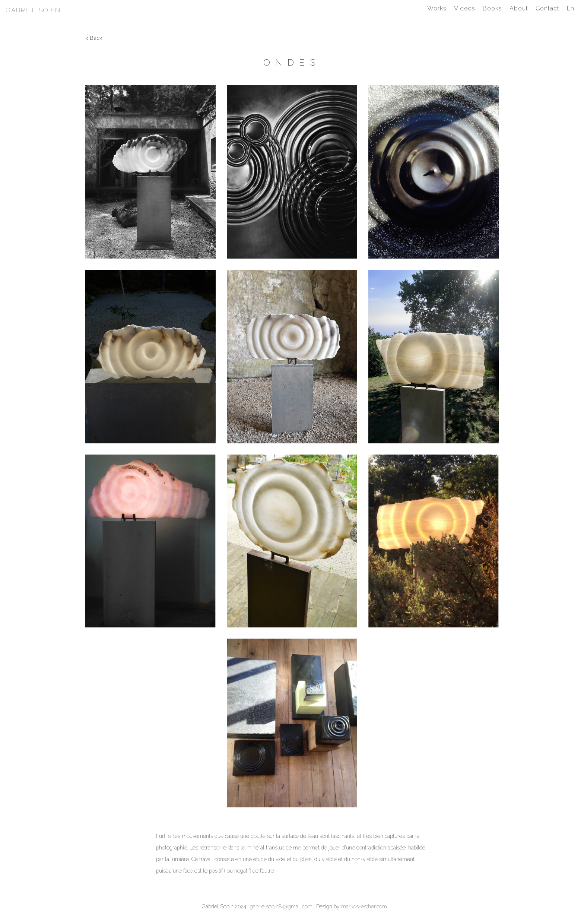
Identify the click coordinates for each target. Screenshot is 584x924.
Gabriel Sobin (33, 10)
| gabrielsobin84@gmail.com (280, 906)
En (571, 8)
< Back (94, 38)
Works (437, 8)
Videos (465, 8)
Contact (547, 8)
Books (492, 8)
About (519, 8)
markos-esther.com (364, 906)
